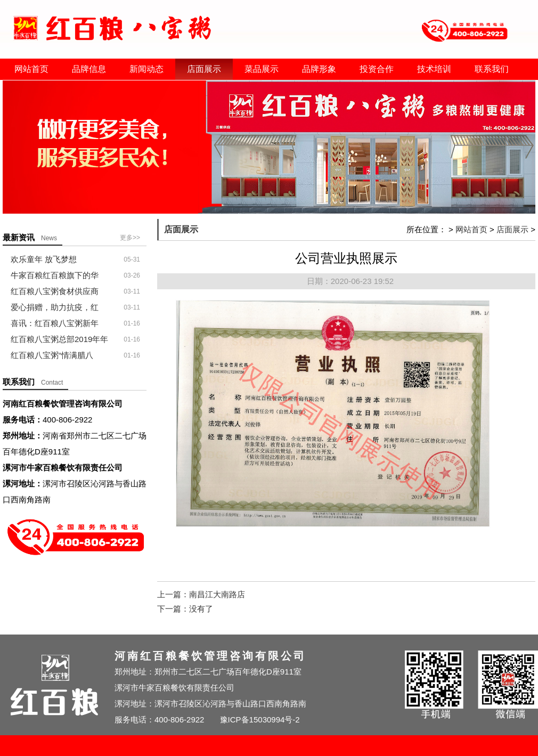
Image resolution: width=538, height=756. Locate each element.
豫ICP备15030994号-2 (260, 720)
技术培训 (434, 69)
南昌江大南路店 (217, 594)
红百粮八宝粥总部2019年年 (59, 339)
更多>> (130, 238)
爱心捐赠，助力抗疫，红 (55, 307)
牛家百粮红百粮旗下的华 (55, 275)
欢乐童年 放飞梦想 (44, 259)
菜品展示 (262, 69)
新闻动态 (146, 69)
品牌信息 (89, 69)
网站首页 (31, 69)
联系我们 (492, 69)
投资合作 (377, 69)
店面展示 (204, 69)
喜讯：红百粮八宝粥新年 (55, 323)
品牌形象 (319, 69)
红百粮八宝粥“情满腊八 (52, 355)
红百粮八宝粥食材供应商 (55, 291)
